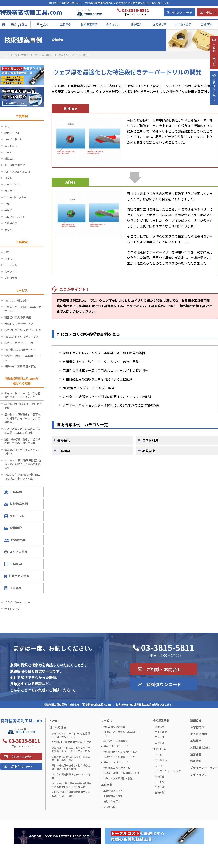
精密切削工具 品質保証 (18, 317)
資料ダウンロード (182, 12)
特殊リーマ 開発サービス (19, 343)
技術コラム (14, 516)
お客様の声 (15, 540)
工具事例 (13, 492)
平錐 (7, 204)
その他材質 (11, 278)
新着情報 (196, 761)
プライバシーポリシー (17, 602)
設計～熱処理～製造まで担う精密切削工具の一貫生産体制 (22, 441)
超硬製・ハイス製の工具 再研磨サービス (23, 309)
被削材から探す (112, 801)
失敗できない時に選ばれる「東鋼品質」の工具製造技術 (22, 431)
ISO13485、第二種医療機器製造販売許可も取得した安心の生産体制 (23, 464)
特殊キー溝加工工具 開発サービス (23, 358)
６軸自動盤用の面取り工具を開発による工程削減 (98, 379)
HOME (54, 720)
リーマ (8, 152)
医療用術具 (11, 223)
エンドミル (11, 146)
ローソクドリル (13, 139)
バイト (8, 178)
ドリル (8, 126)
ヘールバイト (12, 184)
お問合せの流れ (17, 576)
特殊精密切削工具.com (31, 12)
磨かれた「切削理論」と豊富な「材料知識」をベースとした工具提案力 (22, 418)
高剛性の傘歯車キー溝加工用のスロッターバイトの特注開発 (105, 370)
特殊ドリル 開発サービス (19, 324)
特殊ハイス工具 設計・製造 (20, 366)
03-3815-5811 (168, 647)
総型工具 (10, 159)
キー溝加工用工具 (15, 165)
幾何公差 (160, 776)
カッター (10, 191)
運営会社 (13, 588)
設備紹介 (13, 528)
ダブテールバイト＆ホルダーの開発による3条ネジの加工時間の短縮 (111, 405)
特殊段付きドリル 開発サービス (23, 330)
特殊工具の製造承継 (16, 300)
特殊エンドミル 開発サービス (21, 337)
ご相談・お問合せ (164, 669)
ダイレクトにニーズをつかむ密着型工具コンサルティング (22, 395)
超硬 (7, 252)
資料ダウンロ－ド (214, 101)
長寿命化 (64, 440)
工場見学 (13, 564)
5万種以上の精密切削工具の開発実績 (23, 406)
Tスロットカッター (15, 197)
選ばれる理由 (58, 727)
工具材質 (160, 782)
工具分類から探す (113, 791)
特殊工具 (160, 787)
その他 (8, 230)
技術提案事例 (22, 55)
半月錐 (8, 210)
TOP (7, 55)
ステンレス (11, 271)
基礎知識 (160, 792)
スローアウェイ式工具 (17, 171)
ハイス (8, 259)
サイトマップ (12, 609)
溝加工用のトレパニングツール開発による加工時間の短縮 (104, 353)
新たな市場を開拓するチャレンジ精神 (22, 452)
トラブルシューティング (168, 771)
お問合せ (210, 12)
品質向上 (149, 451)
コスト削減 (150, 440)
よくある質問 (16, 552)
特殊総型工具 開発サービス (20, 349)
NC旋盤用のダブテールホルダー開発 (89, 388)
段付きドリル (12, 133)
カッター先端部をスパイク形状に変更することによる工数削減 (107, 397)
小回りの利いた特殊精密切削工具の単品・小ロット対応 (22, 477)
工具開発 (64, 451)
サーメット (11, 265)
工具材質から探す (113, 796)
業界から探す (111, 807)
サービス (107, 720)
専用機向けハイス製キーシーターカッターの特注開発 (101, 362)
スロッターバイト (15, 217)
